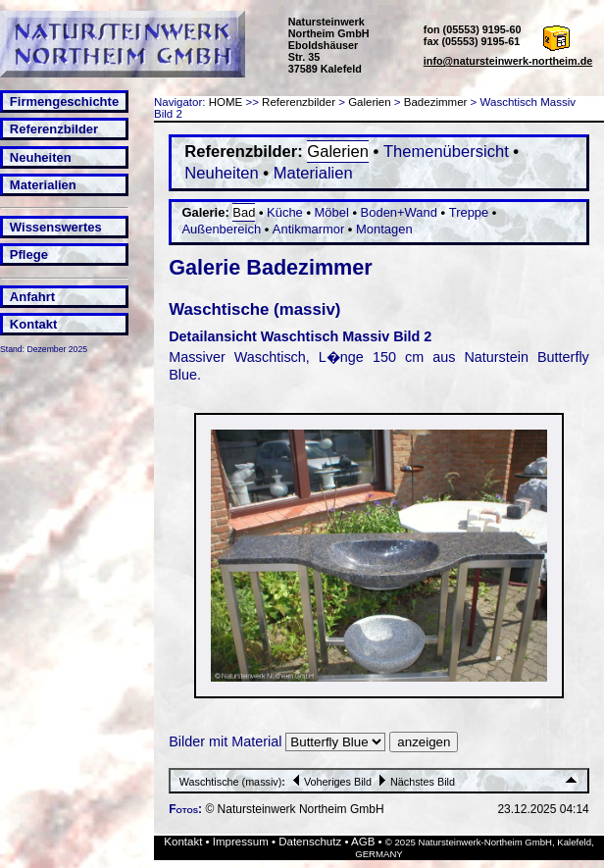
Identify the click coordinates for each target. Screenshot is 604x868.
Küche (285, 212)
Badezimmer (436, 102)
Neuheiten (41, 157)
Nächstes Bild (415, 782)
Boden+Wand (399, 212)
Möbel (332, 212)
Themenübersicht (446, 152)
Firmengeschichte (64, 102)
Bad (244, 212)
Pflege (29, 255)
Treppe (469, 212)
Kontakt (33, 324)
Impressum (241, 842)
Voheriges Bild (330, 782)
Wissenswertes (56, 227)
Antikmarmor (308, 229)
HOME (226, 102)
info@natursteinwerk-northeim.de (508, 61)
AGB (363, 842)
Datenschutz (310, 842)
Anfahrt (32, 297)
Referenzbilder (54, 129)
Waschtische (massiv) (231, 782)
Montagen (384, 229)
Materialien (43, 185)
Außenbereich (221, 229)
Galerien (370, 102)
